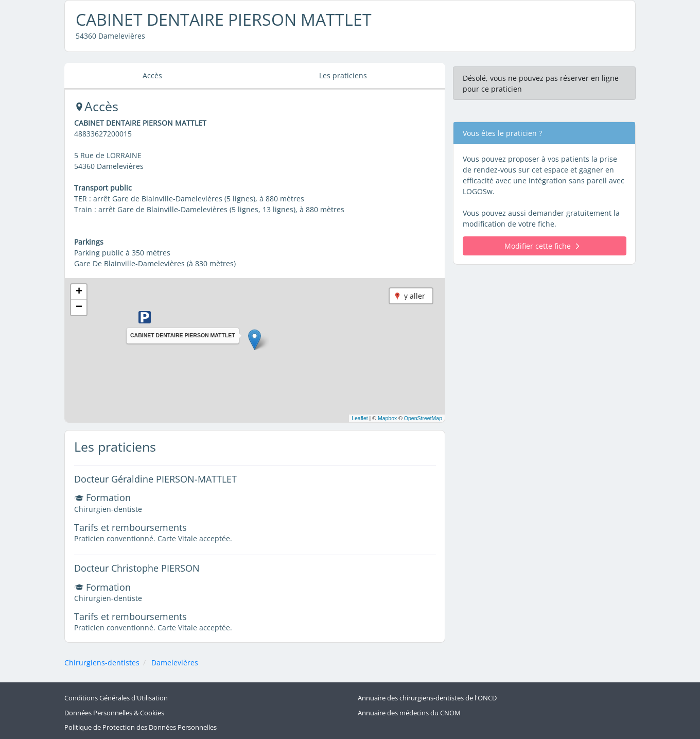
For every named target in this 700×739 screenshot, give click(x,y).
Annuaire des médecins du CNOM (409, 712)
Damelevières (175, 663)
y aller (415, 296)
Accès (152, 75)
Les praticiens (343, 75)
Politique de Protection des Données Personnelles (141, 727)
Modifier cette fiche (542, 246)
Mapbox (387, 418)
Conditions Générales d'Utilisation (116, 698)
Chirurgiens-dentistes (102, 663)
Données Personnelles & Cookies (114, 712)
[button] (255, 340)
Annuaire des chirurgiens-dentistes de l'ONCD (427, 698)
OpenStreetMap (423, 418)
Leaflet (360, 418)
